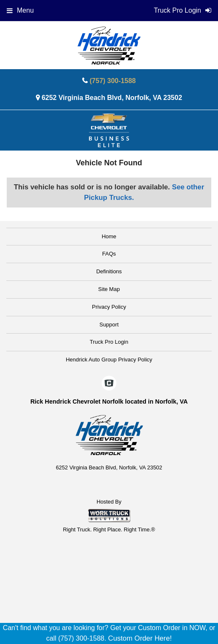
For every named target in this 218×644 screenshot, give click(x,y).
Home (109, 236)
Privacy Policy (109, 307)
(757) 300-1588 (113, 81)
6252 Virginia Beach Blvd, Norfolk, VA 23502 (112, 98)
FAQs (109, 254)
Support (109, 325)
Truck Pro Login (109, 342)
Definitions (109, 271)
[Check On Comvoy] (109, 384)
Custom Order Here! (140, 638)
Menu (20, 10)
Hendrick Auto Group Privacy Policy (109, 360)
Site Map (109, 289)
